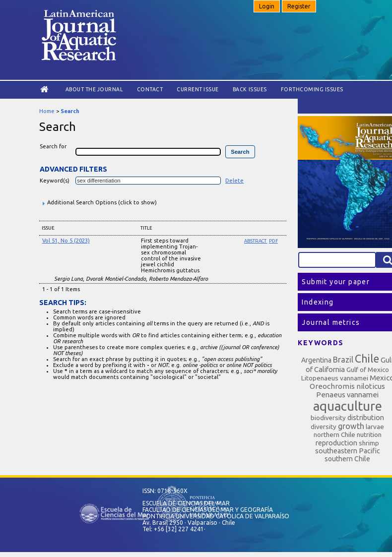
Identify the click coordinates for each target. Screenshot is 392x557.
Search (70, 111)
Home (47, 111)
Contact (150, 89)
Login (267, 6)
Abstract (256, 241)
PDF (273, 241)
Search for (53, 146)
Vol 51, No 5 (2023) (66, 241)
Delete (234, 181)
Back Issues (250, 89)
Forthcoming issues (312, 89)
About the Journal (94, 89)
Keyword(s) (55, 181)
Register (299, 6)
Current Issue (198, 89)
